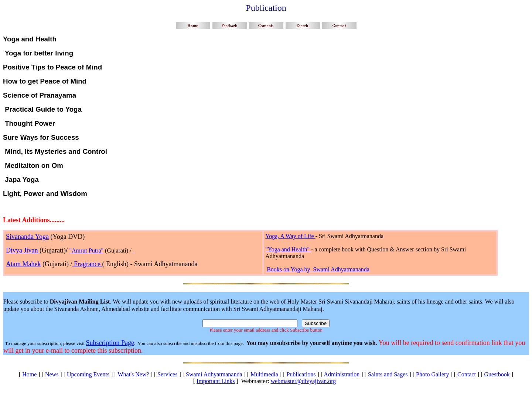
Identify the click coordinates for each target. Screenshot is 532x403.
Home (29, 374)
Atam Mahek (23, 264)
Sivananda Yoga (27, 237)
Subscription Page (110, 343)
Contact (467, 374)
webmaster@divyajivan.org (303, 381)
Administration (342, 374)
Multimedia (264, 374)
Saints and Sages (388, 374)
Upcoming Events (88, 374)
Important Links (216, 381)
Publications (301, 374)
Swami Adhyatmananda (214, 374)
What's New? (133, 374)
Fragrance (87, 264)
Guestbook (497, 374)
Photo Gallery (432, 374)
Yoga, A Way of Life (290, 236)
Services (167, 374)
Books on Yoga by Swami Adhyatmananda (318, 269)
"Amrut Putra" (86, 250)
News (52, 374)
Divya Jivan (23, 250)
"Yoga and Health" (288, 249)
